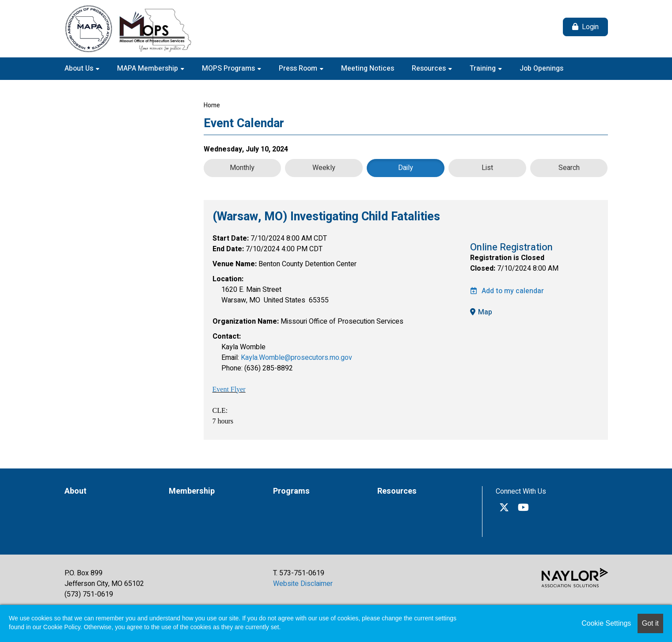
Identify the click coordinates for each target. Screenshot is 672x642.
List (487, 168)
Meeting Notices (368, 68)
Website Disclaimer (303, 584)
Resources (430, 68)
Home (212, 105)
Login (590, 27)
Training (484, 68)
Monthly (242, 168)
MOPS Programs (229, 68)
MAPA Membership (148, 68)
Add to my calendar (507, 291)
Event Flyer (229, 389)
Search (569, 168)
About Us (80, 68)
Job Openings (541, 68)
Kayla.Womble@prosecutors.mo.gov (296, 358)
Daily (406, 168)
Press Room (299, 68)
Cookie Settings (606, 623)
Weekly (324, 168)
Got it (650, 623)
